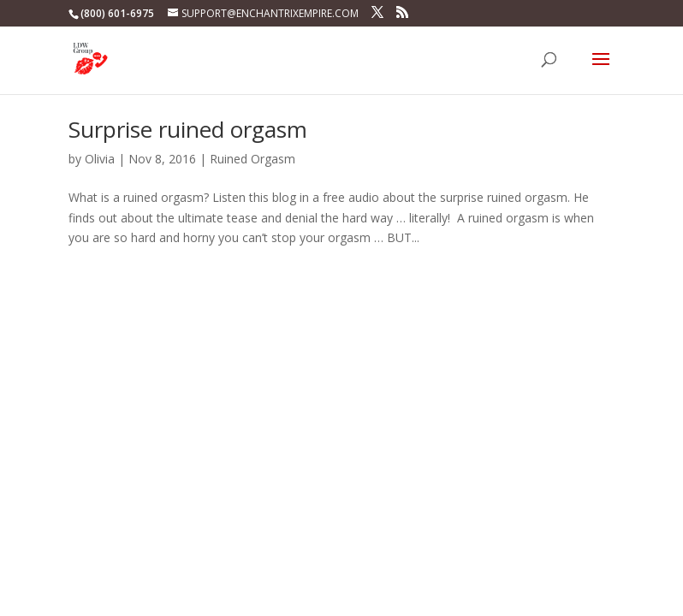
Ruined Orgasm (252, 159)
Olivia (100, 159)
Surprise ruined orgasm (188, 129)
